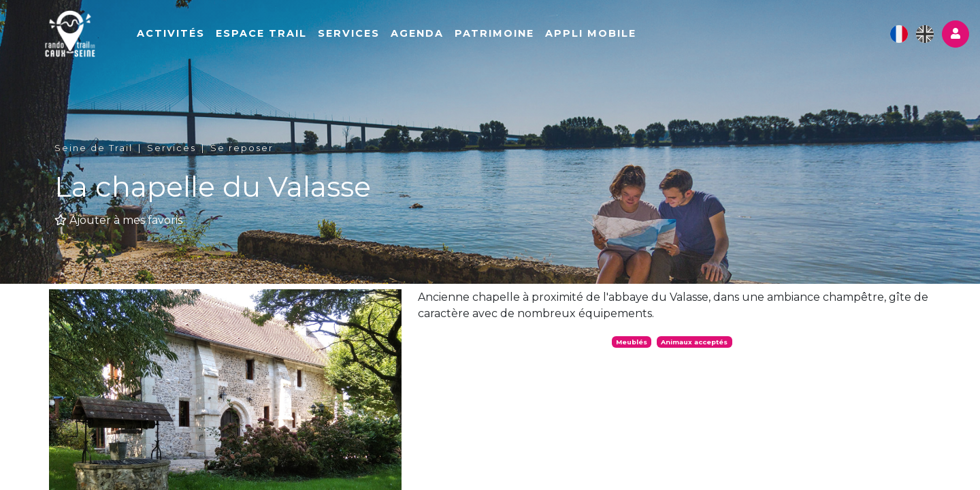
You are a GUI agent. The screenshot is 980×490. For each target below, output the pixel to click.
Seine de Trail (94, 148)
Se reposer (242, 148)
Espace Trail (304, 39)
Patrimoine (537, 39)
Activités (214, 39)
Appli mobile (634, 39)
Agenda (460, 39)
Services (392, 39)
